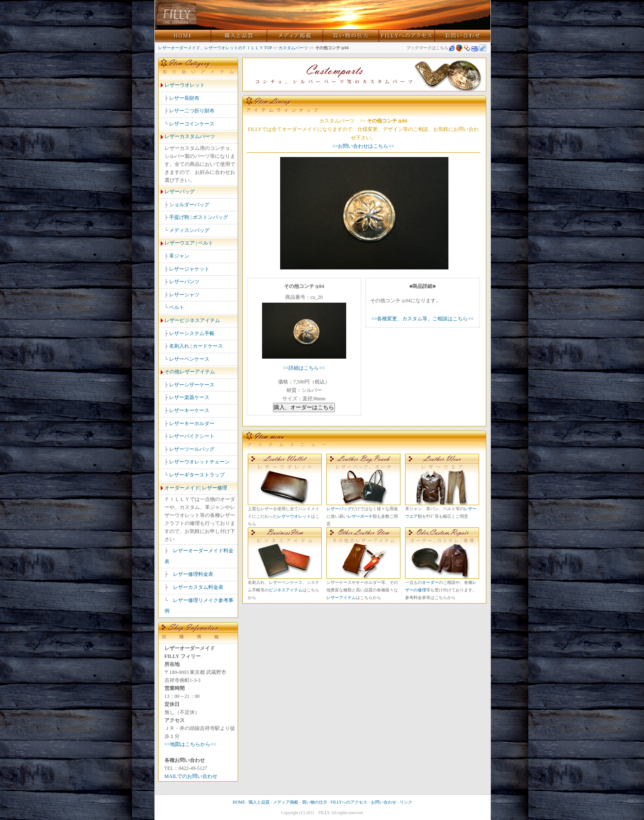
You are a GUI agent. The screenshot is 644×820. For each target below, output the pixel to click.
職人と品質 (259, 802)
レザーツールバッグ (192, 449)
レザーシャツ (184, 295)
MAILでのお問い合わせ (191, 776)
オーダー (430, 582)
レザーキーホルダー (192, 423)
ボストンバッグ (210, 217)
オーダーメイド (182, 488)
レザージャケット (189, 269)
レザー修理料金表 (193, 574)
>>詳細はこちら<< (304, 368)
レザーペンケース (189, 359)
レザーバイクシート (192, 436)
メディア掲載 (286, 802)
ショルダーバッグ (189, 205)
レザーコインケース (192, 124)
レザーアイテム (341, 598)
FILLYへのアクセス (349, 802)
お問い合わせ (384, 802)
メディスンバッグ (189, 230)
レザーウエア (180, 243)
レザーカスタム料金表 (198, 587)
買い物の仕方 (315, 802)
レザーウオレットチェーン (199, 462)
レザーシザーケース (192, 385)
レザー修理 (215, 488)
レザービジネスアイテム (192, 320)
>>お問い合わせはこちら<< (363, 146)
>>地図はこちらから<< (190, 744)
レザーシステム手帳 (192, 333)
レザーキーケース (189, 410)
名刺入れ (179, 346)
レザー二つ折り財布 (192, 111)
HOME (239, 802)
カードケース (208, 346)
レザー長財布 (184, 98)
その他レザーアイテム (190, 372)
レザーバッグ (180, 192)
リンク (406, 802)
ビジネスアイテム (286, 590)
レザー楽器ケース (189, 397)
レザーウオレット (185, 85)
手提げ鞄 (179, 217)
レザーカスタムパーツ (190, 136)
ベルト (206, 243)
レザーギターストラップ (197, 475)
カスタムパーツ (293, 48)
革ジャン (179, 256)
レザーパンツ (184, 282)
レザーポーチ (360, 516)
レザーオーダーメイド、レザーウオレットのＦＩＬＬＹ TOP (215, 48)
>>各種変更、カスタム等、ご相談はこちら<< (423, 319)
